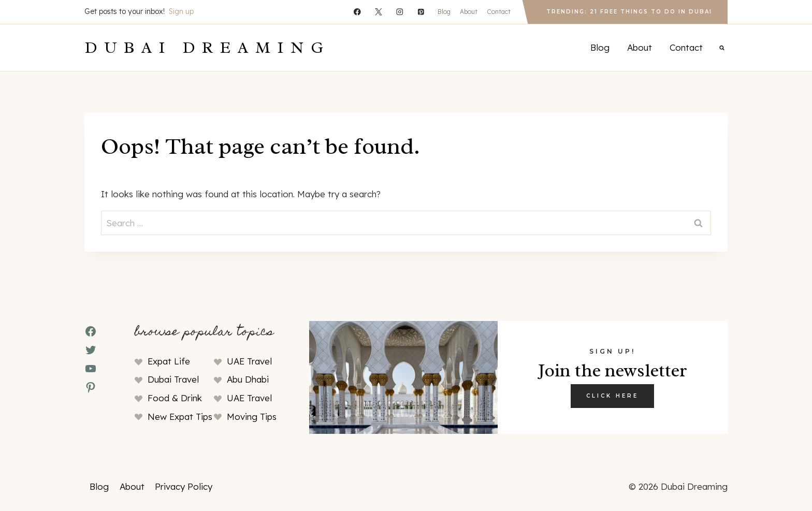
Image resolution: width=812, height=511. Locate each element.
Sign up (181, 11)
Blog (444, 12)
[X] (378, 12)
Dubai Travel (173, 379)
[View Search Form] (722, 48)
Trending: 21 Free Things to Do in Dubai (629, 12)
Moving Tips (252, 417)
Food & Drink (175, 398)
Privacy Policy (184, 486)
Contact (499, 12)
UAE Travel (249, 361)
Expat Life (169, 361)
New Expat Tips (180, 417)
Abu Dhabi (248, 379)
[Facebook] (357, 12)
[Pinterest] (421, 12)
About (469, 12)
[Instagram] (400, 12)
